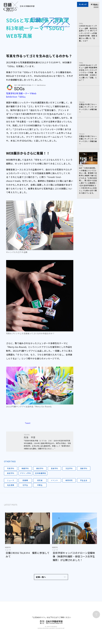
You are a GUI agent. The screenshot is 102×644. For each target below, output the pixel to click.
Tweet (28, 425)
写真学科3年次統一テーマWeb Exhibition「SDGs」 (21, 95)
